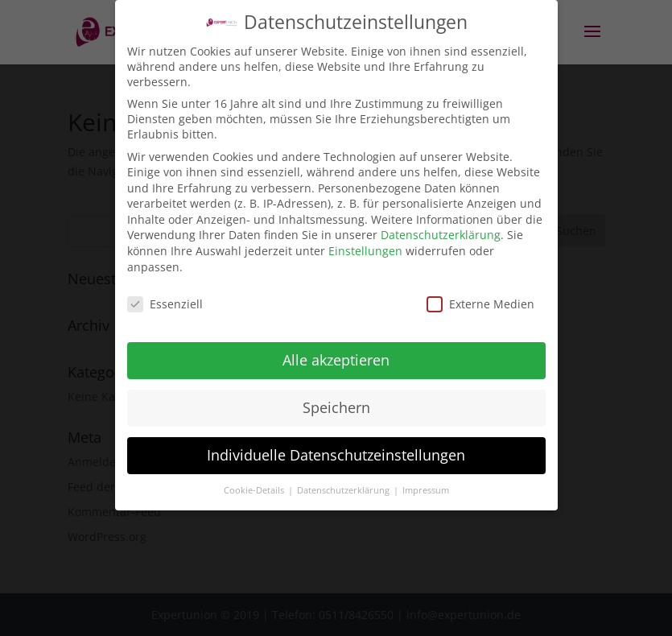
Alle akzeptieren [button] (336, 355)
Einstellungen (365, 246)
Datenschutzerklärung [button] (344, 485)
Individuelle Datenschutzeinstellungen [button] (336, 450)
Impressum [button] (426, 485)
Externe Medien (480, 298)
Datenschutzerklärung (441, 230)
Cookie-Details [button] (255, 485)
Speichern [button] (336, 403)
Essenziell (165, 298)
